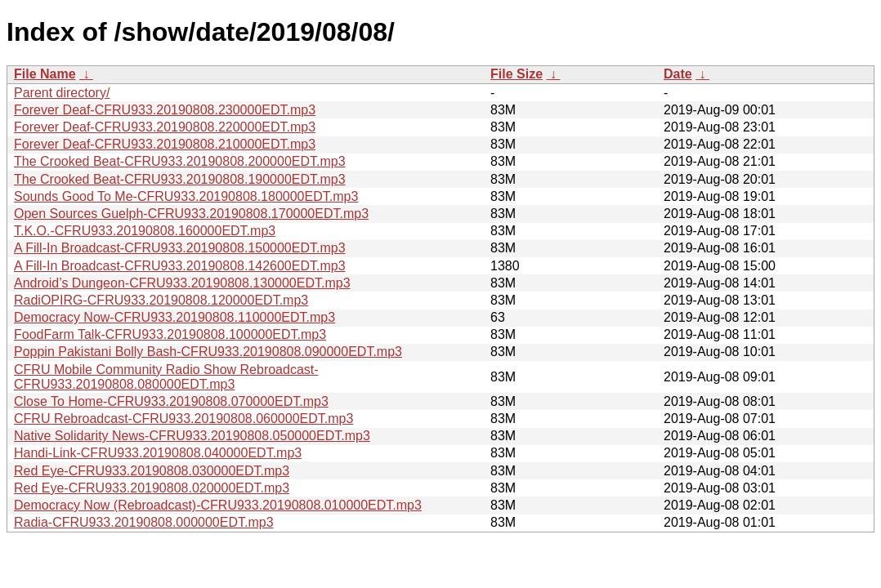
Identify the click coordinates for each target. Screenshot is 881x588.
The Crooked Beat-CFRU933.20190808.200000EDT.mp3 (180, 161)
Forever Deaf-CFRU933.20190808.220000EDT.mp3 (165, 127)
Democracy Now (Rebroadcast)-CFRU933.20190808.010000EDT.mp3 (218, 505)
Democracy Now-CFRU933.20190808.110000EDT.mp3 (174, 317)
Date (678, 74)
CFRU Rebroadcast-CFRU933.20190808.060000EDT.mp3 (183, 419)
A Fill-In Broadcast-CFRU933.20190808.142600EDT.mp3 (180, 266)
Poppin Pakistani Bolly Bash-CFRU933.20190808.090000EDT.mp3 (208, 352)
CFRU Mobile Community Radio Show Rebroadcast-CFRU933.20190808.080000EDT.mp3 (166, 377)
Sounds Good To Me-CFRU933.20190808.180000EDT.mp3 (186, 196)
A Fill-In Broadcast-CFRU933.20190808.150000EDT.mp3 (180, 248)
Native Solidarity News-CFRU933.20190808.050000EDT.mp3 (192, 436)
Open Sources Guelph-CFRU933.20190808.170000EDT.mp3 (191, 214)
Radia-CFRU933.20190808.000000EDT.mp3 (144, 522)
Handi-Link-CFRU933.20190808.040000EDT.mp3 (158, 453)
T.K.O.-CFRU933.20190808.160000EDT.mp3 (145, 231)
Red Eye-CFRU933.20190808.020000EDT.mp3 (152, 488)
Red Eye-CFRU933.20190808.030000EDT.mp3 (152, 471)
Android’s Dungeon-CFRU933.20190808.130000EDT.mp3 (182, 283)
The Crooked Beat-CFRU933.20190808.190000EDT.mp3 (180, 179)
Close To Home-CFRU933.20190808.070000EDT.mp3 (171, 401)
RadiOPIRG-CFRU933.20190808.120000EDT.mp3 (161, 300)
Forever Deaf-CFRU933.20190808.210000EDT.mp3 (165, 144)
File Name (45, 74)
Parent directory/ (62, 93)
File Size (517, 74)
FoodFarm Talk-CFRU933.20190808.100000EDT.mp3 (170, 334)
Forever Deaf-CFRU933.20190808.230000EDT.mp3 (165, 110)
